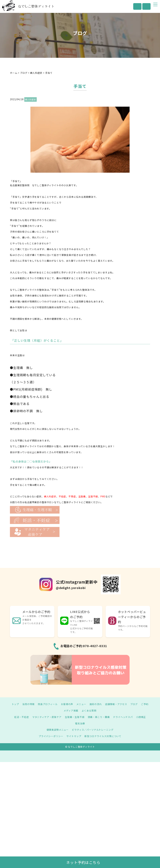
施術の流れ (96, 750)
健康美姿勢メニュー (58, 776)
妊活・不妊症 (22, 763)
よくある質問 (89, 757)
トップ (15, 750)
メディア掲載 (71, 757)
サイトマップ (74, 782)
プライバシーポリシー (51, 782)
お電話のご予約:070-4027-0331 (84, 692)
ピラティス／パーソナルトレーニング (93, 776)
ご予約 (145, 750)
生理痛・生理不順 (75, 763)
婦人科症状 (30, 99)
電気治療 (80, 769)
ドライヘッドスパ (123, 763)
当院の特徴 (28, 750)
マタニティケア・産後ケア (47, 763)
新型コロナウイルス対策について (103, 782)
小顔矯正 (141, 763)
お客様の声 (67, 750)
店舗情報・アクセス (116, 750)
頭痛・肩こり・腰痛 (99, 763)
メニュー (81, 750)
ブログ (134, 750)
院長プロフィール (48, 750)
